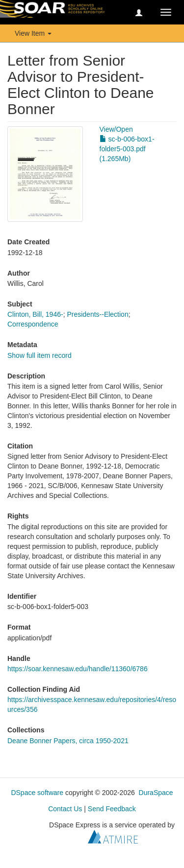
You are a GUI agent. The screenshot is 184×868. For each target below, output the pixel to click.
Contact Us (65, 809)
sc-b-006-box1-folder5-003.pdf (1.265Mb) (127, 149)
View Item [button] (33, 33)
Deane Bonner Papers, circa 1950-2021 (68, 741)
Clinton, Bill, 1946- (35, 314)
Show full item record (39, 355)
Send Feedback (112, 809)
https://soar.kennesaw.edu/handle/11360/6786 (78, 669)
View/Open (116, 129)
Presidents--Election (97, 314)
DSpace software (37, 793)
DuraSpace (156, 793)
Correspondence (33, 324)
